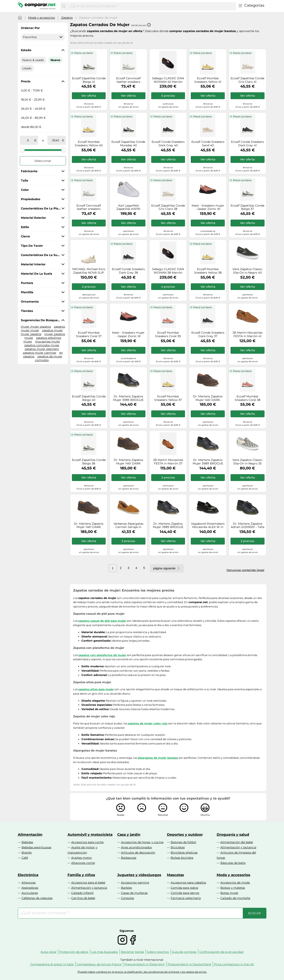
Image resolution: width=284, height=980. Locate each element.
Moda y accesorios (42, 18)
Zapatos (67, 18)
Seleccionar (43, 161)
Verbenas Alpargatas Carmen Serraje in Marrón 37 (128, 525)
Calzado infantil (82, 893)
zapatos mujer (52, 330)
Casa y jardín (129, 835)
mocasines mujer (48, 341)
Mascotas (175, 875)
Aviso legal (48, 952)
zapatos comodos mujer (42, 345)
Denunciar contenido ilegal (245, 570)
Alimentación (30, 835)
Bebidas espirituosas (36, 847)
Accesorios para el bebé (88, 883)
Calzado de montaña (235, 898)
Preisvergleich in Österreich (144, 964)
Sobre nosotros (158, 952)
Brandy (27, 853)
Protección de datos (74, 952)
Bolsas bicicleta (182, 858)
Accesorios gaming (135, 883)
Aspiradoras (30, 888)
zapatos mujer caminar (40, 353)
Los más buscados (105, 952)
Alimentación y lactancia (238, 847)
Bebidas (27, 842)
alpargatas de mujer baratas (158, 758)
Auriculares (30, 893)
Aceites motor (82, 858)
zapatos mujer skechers (42, 349)
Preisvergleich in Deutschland (189, 964)
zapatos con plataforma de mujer (102, 655)
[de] (28, 140)
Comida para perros (185, 893)
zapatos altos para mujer (96, 689)
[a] (56, 140)
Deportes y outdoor (185, 835)
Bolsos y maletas (233, 888)
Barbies (126, 888)
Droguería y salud (233, 835)
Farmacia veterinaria (186, 898)
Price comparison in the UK (234, 964)
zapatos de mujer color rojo (148, 723)
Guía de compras (184, 952)
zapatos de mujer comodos (49, 358)
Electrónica (28, 875)
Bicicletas (178, 847)
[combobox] (151, 6)
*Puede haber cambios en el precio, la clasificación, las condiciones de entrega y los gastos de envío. (142, 972)
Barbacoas (129, 858)
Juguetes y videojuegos (139, 875)
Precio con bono (84, 53)
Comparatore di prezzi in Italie (52, 964)
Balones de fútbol (183, 842)
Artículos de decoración (138, 853)
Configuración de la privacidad (221, 952)
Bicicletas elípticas (184, 853)
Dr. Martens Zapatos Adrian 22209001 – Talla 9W (248, 525)
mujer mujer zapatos (36, 327)
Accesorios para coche (87, 842)
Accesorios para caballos (188, 883)
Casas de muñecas (134, 893)
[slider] (22, 150)
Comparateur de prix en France (99, 964)
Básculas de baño (233, 863)
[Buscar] (64, 6)
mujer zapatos (31, 334)
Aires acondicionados (136, 847)
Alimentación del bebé (237, 842)
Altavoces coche (83, 863)
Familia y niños (81, 875)
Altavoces (29, 883)
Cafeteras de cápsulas (37, 898)
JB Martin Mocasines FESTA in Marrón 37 (168, 462)
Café (25, 858)
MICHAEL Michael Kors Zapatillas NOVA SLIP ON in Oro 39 (89, 271)
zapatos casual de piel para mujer (102, 621)
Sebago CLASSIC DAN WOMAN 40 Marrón (168, 80)
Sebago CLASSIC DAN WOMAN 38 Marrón (168, 271)
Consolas (127, 898)
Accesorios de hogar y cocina (142, 842)
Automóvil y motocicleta (90, 835)
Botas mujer (229, 893)
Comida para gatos (184, 888)
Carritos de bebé (83, 898)
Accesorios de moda (235, 883)
